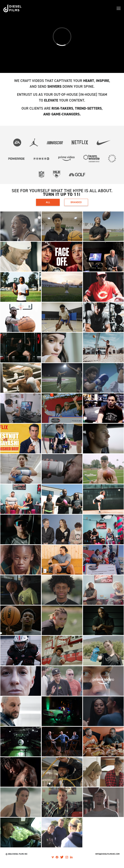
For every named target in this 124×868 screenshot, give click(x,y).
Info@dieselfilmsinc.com (107, 854)
